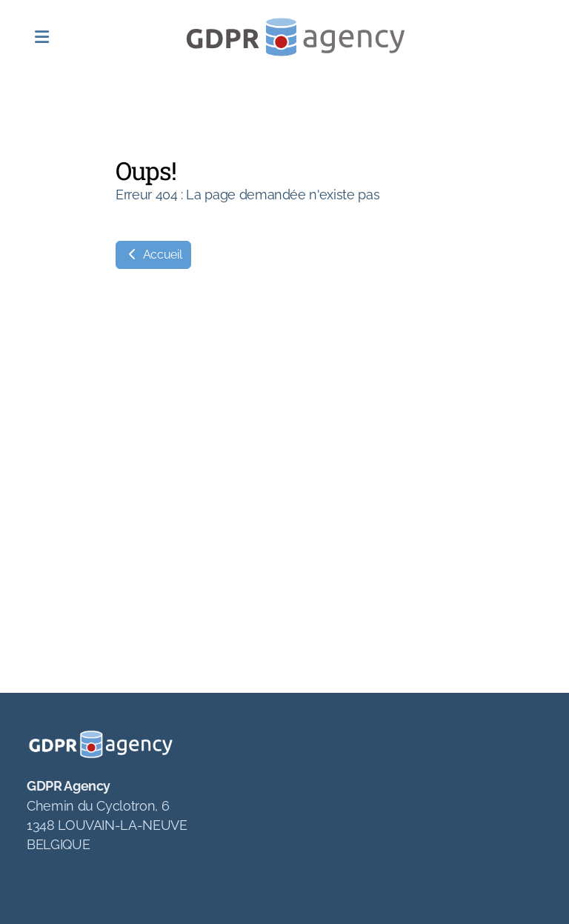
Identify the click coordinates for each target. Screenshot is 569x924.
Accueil (153, 255)
